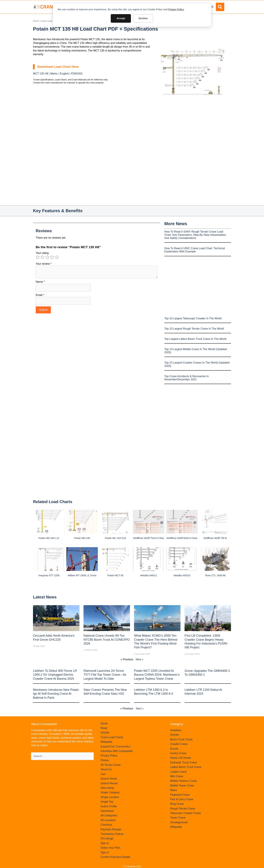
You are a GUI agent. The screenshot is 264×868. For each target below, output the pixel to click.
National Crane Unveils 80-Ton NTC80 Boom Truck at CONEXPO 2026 (107, 640)
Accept (121, 18)
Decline (143, 18)
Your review (44, 264)
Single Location (110, 797)
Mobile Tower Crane (182, 786)
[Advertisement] (193, 123)
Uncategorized (179, 822)
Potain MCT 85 (115, 575)
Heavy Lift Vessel (181, 758)
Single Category (110, 792)
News (104, 728)
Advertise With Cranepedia (117, 751)
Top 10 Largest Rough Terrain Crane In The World (194, 329)
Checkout (106, 825)
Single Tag (107, 802)
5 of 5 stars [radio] (57, 257)
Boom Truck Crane (181, 739)
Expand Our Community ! (116, 747)
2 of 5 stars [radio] (42, 257)
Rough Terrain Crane (183, 809)
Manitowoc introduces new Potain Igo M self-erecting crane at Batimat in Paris (56, 694)
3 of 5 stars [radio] (47, 257)
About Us (106, 769)
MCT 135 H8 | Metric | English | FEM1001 (58, 74)
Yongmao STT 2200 (49, 575)
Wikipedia (106, 742)
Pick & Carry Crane (182, 799)
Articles (105, 733)
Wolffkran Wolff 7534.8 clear (149, 538)
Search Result (109, 783)
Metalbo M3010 (182, 575)
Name (40, 282)
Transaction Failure (112, 834)
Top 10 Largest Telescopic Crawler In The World (193, 318)
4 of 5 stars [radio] (52, 257)
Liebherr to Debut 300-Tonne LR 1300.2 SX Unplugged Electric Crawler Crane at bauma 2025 (55, 675)
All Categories (109, 815)
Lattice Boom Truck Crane (186, 767)
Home (36, 21)
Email (40, 295)
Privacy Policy (176, 9)
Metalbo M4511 (149, 575)
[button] (220, 7)
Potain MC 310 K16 (115, 538)
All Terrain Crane (111, 765)
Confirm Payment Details (115, 857)
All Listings (107, 838)
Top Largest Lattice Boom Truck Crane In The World (195, 339)
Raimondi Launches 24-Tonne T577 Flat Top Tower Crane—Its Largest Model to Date (105, 675)
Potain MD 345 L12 (49, 538)
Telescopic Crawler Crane (186, 813)
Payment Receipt (111, 829)
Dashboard (107, 811)
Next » (140, 659)
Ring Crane (177, 804)
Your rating (42, 253)
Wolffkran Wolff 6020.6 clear (182, 538)
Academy (176, 730)
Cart (103, 774)
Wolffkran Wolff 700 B (215, 538)
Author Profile (109, 806)
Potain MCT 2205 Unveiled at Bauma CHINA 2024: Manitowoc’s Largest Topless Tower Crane (157, 675)
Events (174, 749)
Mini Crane (177, 776)
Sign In (105, 843)
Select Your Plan (110, 848)
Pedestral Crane (180, 795)
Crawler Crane (179, 744)
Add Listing (107, 788)
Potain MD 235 (82, 538)
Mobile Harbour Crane (183, 781)
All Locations (108, 820)
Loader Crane (178, 772)
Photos (105, 760)
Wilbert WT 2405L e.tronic (82, 575)
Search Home (109, 779)
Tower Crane (178, 818)
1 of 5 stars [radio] (38, 257)
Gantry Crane (178, 753)
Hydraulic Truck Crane (184, 762)
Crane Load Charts (50, 21)
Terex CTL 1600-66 (215, 575)
